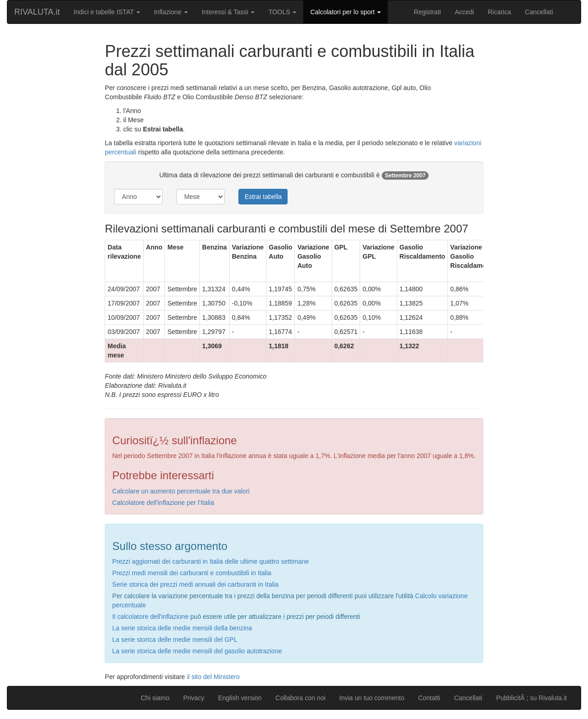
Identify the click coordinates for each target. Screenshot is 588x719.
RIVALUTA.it (37, 12)
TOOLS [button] (282, 12)
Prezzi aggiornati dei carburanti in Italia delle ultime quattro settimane (210, 561)
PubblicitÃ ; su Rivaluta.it (531, 698)
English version (240, 698)
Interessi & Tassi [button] (228, 12)
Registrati (427, 12)
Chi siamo (155, 698)
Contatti (429, 698)
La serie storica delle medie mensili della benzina (182, 628)
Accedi (464, 12)
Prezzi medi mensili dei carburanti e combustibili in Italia (192, 573)
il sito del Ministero (213, 677)
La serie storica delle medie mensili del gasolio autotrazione (197, 651)
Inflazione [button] (171, 12)
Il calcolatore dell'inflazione (150, 617)
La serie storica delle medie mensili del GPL (175, 640)
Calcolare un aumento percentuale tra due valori (181, 491)
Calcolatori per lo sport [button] (345, 12)
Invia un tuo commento (372, 698)
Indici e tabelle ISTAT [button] (107, 12)
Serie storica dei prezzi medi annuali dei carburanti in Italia (195, 584)
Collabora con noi (301, 698)
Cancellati (539, 12)
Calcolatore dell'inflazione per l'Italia (163, 503)
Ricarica (500, 12)
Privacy (194, 698)
